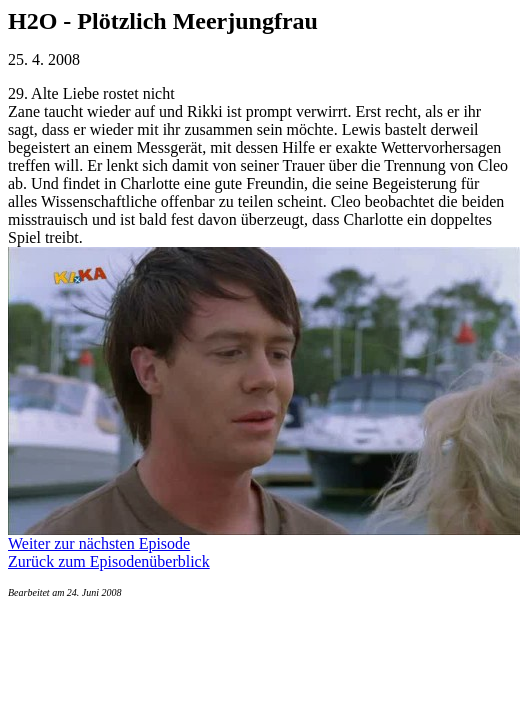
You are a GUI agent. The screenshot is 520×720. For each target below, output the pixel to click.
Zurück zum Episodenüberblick (109, 561)
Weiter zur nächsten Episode (99, 543)
